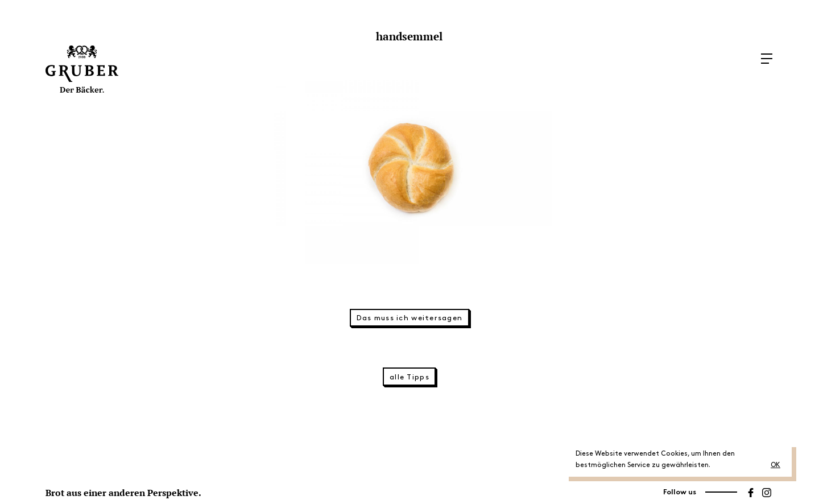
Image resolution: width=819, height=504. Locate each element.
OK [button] (775, 465)
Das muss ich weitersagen (410, 318)
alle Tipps (409, 377)
